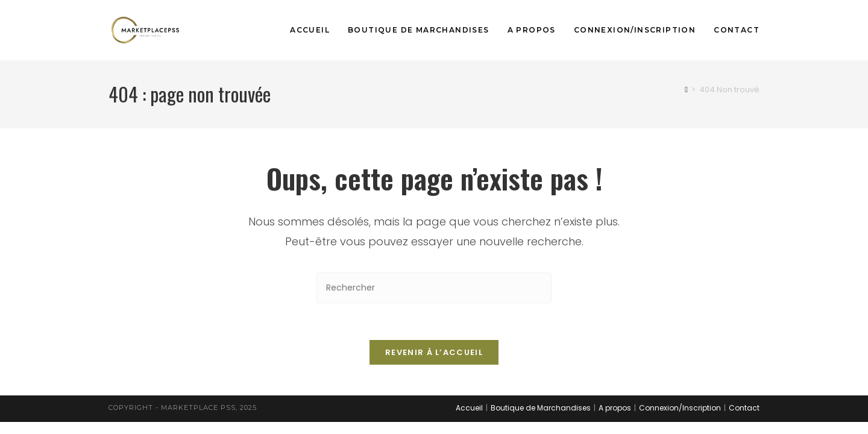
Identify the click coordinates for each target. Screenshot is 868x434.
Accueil (469, 408)
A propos (615, 408)
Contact (744, 408)
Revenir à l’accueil (434, 352)
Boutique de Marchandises (541, 408)
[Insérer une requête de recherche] (434, 288)
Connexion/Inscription (680, 408)
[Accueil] (686, 90)
